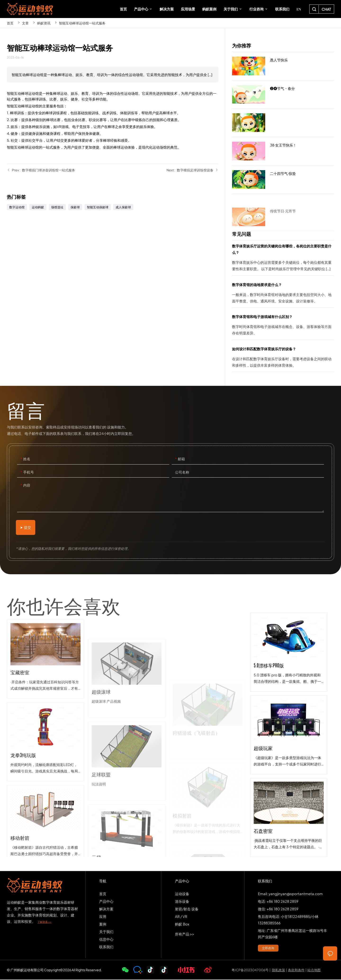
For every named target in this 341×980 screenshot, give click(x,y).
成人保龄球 (123, 207)
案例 (103, 924)
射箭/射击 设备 (187, 909)
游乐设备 (182, 902)
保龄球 (75, 207)
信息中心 (106, 940)
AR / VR (181, 917)
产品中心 (106, 902)
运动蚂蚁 (38, 207)
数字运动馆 (17, 207)
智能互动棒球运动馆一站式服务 (82, 23)
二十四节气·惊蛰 (283, 180)
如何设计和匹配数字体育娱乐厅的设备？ (283, 359)
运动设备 (182, 894)
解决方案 (106, 909)
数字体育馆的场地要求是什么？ (283, 294)
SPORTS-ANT (30, 9)
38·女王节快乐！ (283, 151)
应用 (103, 917)
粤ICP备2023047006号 (250, 970)
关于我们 (106, 932)
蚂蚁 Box (182, 924)
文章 (25, 23)
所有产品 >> (185, 934)
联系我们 (106, 947)
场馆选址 (57, 207)
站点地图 (314, 970)
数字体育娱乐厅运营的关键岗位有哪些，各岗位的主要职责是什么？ (283, 259)
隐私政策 (278, 970)
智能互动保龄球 (98, 207)
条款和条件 (296, 970)
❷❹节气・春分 (283, 95)
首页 (10, 23)
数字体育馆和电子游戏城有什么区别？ (283, 326)
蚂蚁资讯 (44, 23)
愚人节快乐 (283, 66)
